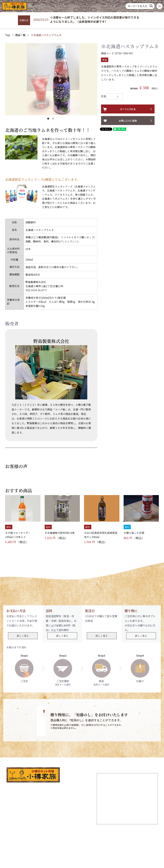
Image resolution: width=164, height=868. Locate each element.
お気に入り (97, 843)
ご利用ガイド (63, 843)
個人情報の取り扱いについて (61, 849)
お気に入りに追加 (128, 121)
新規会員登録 (43, 843)
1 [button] (49, 119)
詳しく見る (23, 636)
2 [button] (54, 119)
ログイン (81, 843)
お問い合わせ (130, 843)
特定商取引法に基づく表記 (104, 849)
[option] (51, 79)
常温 (105, 60)
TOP (28, 843)
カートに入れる (128, 109)
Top (8, 35)
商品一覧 (20, 35)
